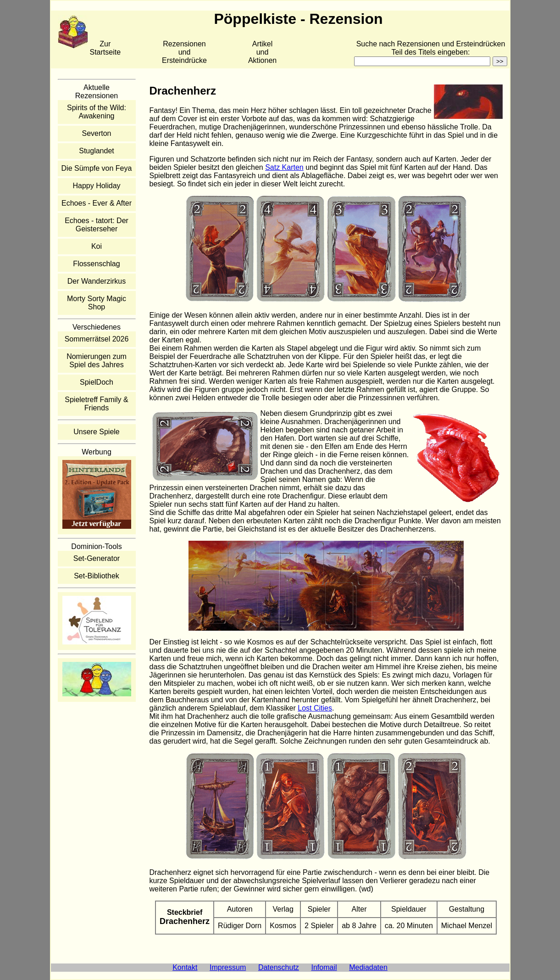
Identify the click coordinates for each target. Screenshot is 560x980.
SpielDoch (97, 382)
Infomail (324, 967)
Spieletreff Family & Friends (96, 404)
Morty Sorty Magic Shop (97, 303)
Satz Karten (284, 167)
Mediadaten (368, 967)
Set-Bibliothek (97, 576)
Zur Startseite (105, 48)
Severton (96, 133)
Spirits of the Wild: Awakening (97, 112)
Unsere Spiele (97, 432)
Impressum (228, 967)
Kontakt (185, 967)
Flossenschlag (96, 264)
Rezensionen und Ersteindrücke (184, 52)
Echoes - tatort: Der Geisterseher (97, 225)
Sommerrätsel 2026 (97, 339)
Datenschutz (279, 967)
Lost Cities (315, 708)
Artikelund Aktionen (262, 52)
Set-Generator (97, 558)
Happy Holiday (96, 186)
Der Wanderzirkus (97, 281)
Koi (97, 246)
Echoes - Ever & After (97, 203)
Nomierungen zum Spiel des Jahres (97, 361)
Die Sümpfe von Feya (97, 168)
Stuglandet (97, 151)
